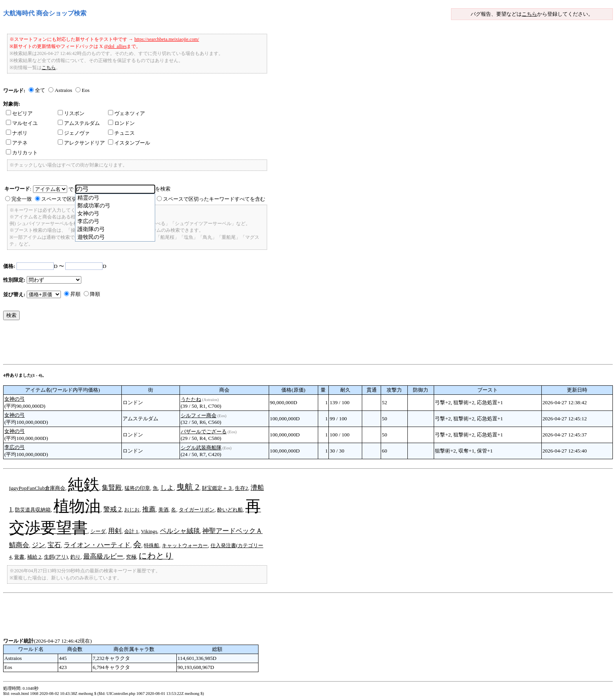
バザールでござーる (204, 432)
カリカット (22, 153)
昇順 (75, 294)
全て (40, 90)
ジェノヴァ (74, 133)
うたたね (191, 399)
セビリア (19, 113)
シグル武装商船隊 (201, 448)
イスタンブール (129, 143)
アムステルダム (79, 123)
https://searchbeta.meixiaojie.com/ (167, 39)
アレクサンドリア (81, 143)
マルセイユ (22, 123)
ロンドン (121, 123)
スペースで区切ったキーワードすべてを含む (214, 199)
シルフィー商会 (199, 415)
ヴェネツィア (126, 113)
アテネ (17, 143)
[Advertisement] (146, 344)
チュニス (121, 133)
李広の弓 (15, 447)
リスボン (71, 113)
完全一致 (22, 199)
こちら (529, 14)
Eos (86, 90)
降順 (95, 294)
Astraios (63, 90)
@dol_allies (115, 46)
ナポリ (17, 133)
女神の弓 (15, 399)
